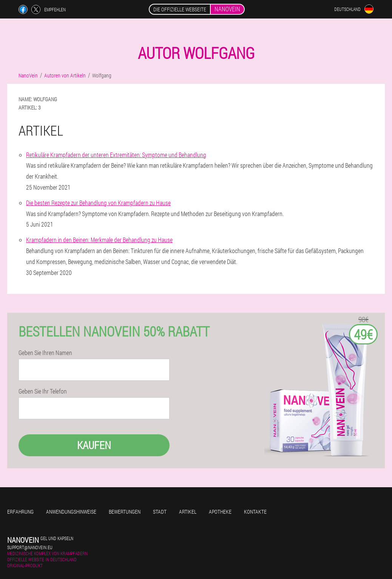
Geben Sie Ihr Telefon (43, 391)
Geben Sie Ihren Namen (45, 353)
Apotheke (220, 512)
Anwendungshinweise (71, 512)
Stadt (160, 512)
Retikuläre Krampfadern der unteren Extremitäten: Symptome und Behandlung (116, 155)
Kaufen (94, 445)
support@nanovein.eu (30, 547)
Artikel (188, 512)
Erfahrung (20, 512)
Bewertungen (125, 512)
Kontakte (255, 512)
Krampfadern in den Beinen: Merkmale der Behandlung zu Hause (99, 240)
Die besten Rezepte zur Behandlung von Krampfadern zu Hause (98, 203)
